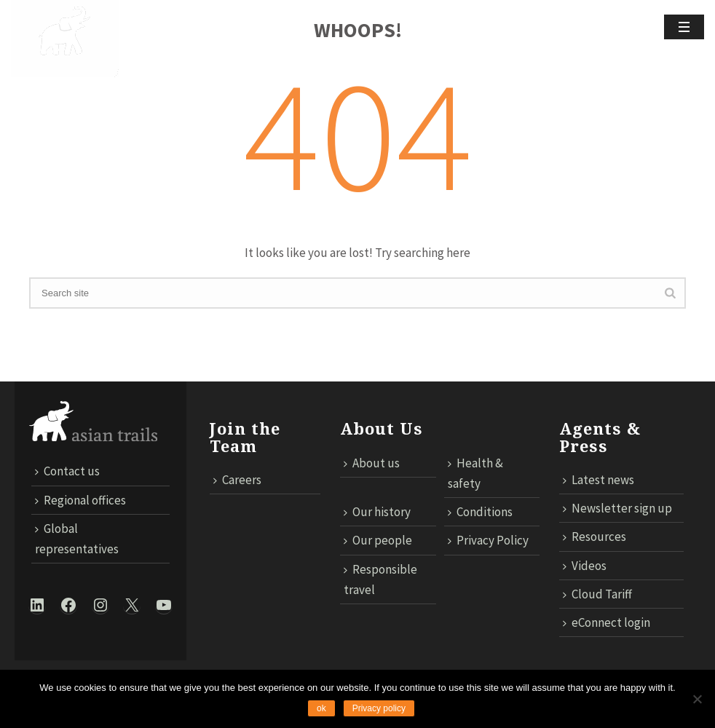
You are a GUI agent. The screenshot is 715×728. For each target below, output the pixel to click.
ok (321, 708)
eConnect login (607, 622)
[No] (697, 699)
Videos (585, 566)
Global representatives (77, 539)
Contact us (67, 471)
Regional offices (80, 500)
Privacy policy (379, 708)
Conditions (480, 512)
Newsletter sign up (617, 508)
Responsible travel (380, 579)
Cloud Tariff (597, 594)
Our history (377, 512)
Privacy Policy (488, 540)
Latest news (599, 480)
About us (372, 463)
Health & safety (475, 473)
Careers (237, 480)
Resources (594, 537)
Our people (378, 540)
